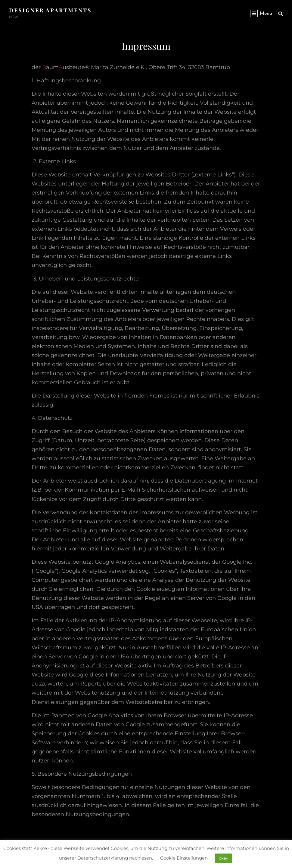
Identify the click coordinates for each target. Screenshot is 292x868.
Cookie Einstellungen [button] (184, 858)
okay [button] (224, 858)
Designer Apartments (50, 10)
